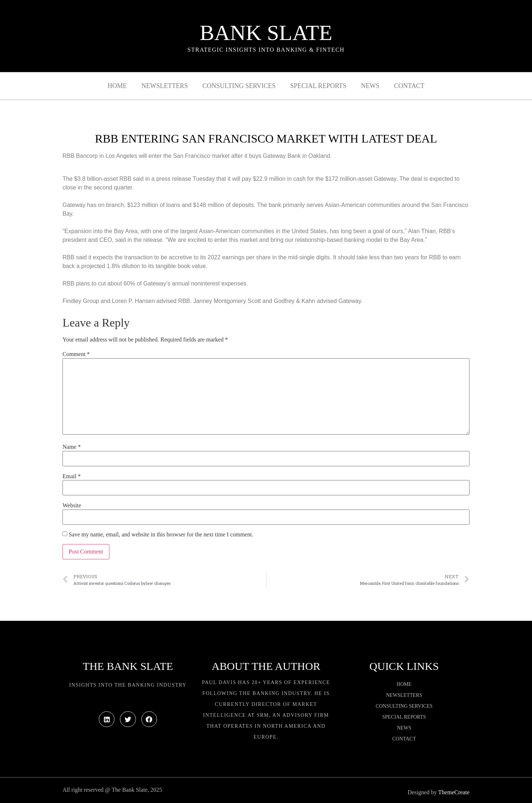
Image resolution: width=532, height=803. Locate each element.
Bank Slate (266, 33)
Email (72, 476)
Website (72, 506)
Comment (76, 354)
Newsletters (165, 86)
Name (72, 447)
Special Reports (319, 86)
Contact (409, 86)
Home (117, 86)
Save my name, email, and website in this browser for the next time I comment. (161, 535)
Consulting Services (239, 86)
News (370, 86)
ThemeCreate (454, 792)
